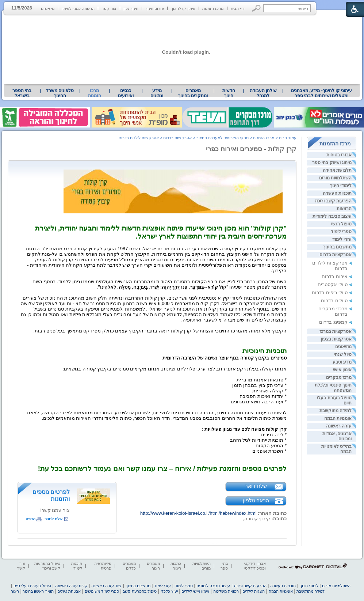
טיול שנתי (343, 354)
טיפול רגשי (341, 224)
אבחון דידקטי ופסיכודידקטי (255, 566)
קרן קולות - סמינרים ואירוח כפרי (251, 149)
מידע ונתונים (157, 93)
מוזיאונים (343, 347)
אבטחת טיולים (69, 591)
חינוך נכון (131, 8)
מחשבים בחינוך (337, 247)
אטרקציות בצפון (336, 339)
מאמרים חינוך (153, 566)
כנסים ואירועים (126, 93)
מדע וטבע (342, 362)
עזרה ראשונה (339, 426)
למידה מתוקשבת (336, 411)
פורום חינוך (155, 8)
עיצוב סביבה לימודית (332, 216)
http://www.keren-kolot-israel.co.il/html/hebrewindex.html (198, 513)
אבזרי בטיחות (339, 155)
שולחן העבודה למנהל (263, 93)
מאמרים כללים (129, 566)
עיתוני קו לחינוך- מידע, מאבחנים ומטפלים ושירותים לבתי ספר (322, 93)
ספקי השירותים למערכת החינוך (223, 138)
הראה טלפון (256, 501)
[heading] (286, 243)
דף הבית (238, 8)
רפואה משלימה (226, 591)
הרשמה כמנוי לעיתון (78, 8)
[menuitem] (321, 93)
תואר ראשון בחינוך (38, 591)
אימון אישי (342, 370)
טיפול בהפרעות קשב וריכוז (47, 566)
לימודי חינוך (341, 186)
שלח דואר (256, 486)
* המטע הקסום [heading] (271, 446)
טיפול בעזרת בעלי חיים (32, 586)
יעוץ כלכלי (169, 591)
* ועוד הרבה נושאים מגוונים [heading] (259, 402)
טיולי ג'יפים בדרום (330, 292)
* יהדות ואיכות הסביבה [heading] (263, 396)
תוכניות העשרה (337, 193)
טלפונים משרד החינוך (60, 93)
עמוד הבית (288, 138)
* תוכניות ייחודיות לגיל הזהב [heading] (258, 440)
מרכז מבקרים (339, 377)
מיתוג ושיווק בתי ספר (332, 163)
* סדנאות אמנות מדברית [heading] (262, 380)
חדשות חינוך (229, 93)
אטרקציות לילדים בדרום (139, 138)
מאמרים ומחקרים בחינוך (193, 93)
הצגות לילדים (254, 591)
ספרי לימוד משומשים (102, 591)
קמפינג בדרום (333, 322)
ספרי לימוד (341, 232)
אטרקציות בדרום (336, 255)
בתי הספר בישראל (22, 93)
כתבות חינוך (176, 566)
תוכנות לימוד (77, 566)
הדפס (30, 519)
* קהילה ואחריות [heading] (269, 391)
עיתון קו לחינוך (183, 8)
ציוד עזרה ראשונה (106, 586)
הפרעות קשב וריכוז (333, 201)
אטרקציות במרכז (336, 331)
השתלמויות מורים (335, 178)
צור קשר (109, 8)
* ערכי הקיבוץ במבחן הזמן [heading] (259, 385)
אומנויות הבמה (338, 418)
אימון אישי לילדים (195, 591)
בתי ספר (224, 566)
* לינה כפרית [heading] (274, 435)
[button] (256, 8)
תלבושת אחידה (337, 170)
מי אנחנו (48, 8)
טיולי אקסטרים (333, 284)
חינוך (15, 591)
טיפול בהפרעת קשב (140, 591)
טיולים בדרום (334, 300)
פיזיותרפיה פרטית (103, 566)
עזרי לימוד (342, 239)
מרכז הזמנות (213, 8)
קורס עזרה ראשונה (71, 586)
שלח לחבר (53, 519)
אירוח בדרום (335, 276)
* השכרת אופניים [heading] (269, 451)
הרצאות (344, 209)
